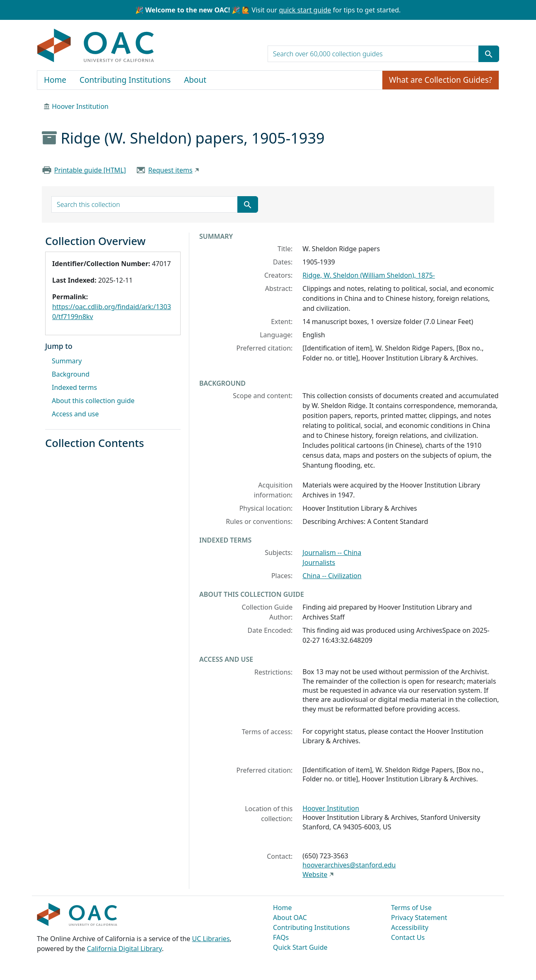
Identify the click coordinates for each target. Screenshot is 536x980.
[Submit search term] (489, 54)
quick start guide (305, 10)
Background (71, 374)
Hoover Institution (80, 106)
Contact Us (408, 937)
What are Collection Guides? (441, 80)
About (195, 80)
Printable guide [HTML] (90, 170)
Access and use (75, 414)
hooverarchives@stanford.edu (349, 865)
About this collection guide (93, 401)
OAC (96, 46)
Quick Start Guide (300, 947)
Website (315, 874)
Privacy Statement (419, 918)
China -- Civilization (332, 576)
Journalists (319, 562)
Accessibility (410, 927)
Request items (170, 170)
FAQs (281, 937)
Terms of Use (411, 908)
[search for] (373, 54)
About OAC (290, 918)
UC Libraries (211, 939)
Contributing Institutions (125, 80)
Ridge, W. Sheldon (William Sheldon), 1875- (369, 275)
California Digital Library (124, 949)
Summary (67, 361)
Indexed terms (74, 387)
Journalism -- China (332, 552)
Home (55, 80)
